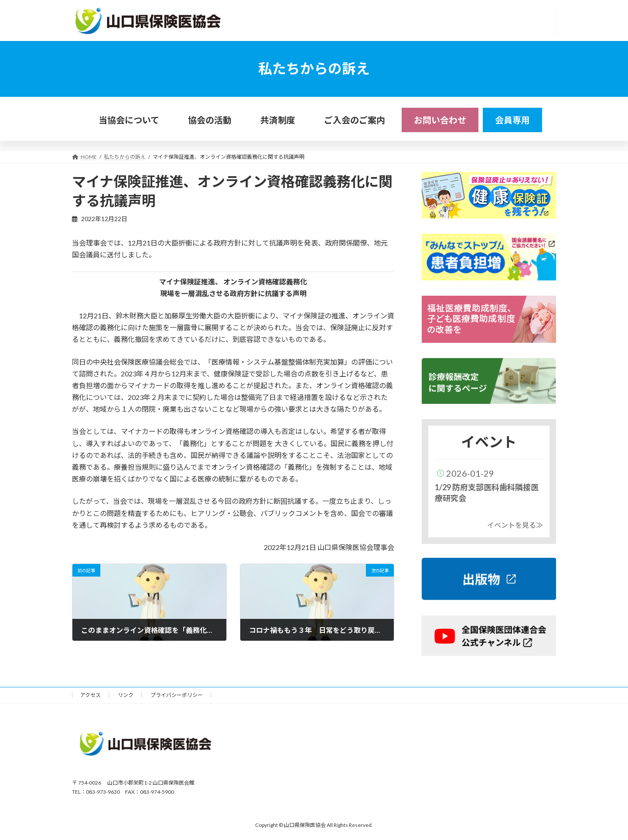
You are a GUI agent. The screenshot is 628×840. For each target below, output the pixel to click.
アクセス (90, 695)
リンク (126, 695)
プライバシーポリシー (177, 695)
